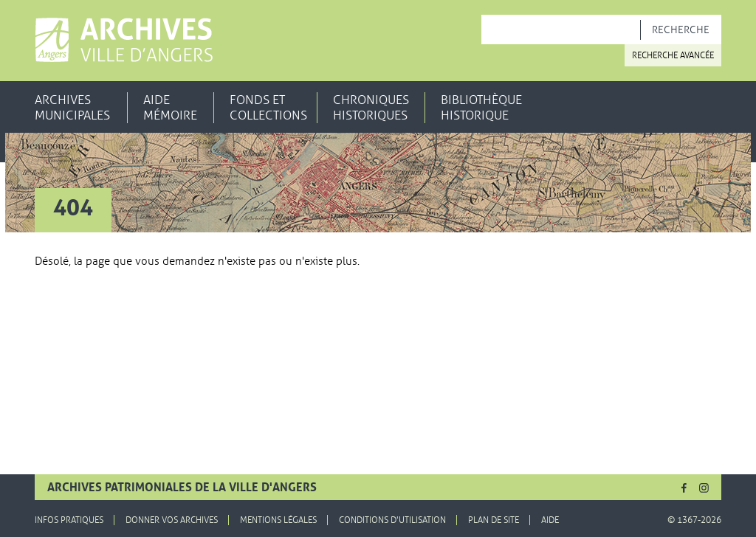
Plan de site (494, 520)
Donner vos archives (172, 520)
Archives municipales (72, 108)
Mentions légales (278, 520)
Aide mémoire (170, 108)
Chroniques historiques (371, 108)
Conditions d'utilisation (392, 520)
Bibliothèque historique (481, 108)
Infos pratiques (69, 520)
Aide (550, 520)
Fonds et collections (268, 108)
